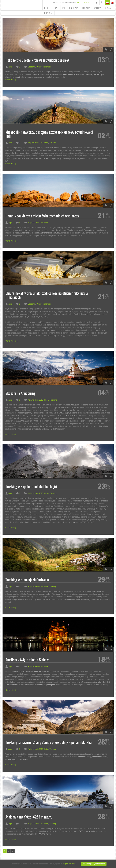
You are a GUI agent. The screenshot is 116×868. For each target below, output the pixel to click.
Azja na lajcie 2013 (36, 143)
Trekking (53, 143)
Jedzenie (32, 67)
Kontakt (49, 13)
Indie (46, 143)
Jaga (9, 67)
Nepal (47, 400)
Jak (64, 8)
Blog (47, 8)
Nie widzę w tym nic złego (94, 864)
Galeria (98, 8)
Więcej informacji (70, 864)
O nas (108, 8)
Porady (86, 8)
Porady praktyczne (44, 67)
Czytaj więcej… (12, 80)
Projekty (74, 8)
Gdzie (56, 8)
